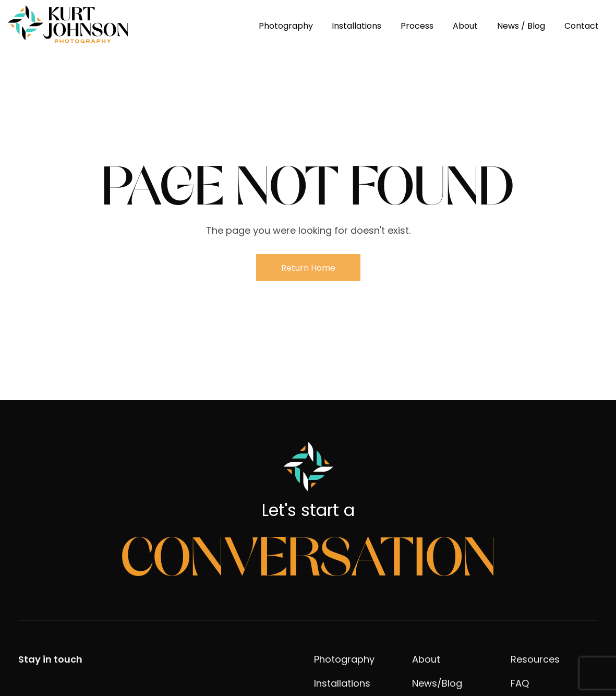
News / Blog (521, 26)
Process (417, 26)
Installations (357, 26)
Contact (582, 26)
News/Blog (437, 683)
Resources (535, 659)
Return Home (308, 268)
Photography (286, 26)
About (465, 26)
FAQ (520, 683)
